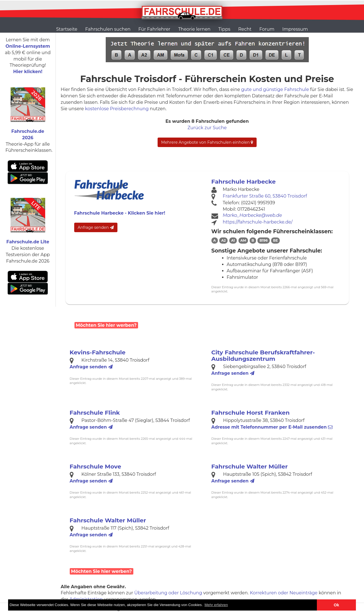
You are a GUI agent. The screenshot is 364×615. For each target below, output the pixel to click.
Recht (245, 29)
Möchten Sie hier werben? (106, 325)
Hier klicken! (28, 72)
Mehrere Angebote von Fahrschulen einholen (207, 142)
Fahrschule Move (96, 466)
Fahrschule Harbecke (244, 182)
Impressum (295, 29)
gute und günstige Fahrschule (275, 89)
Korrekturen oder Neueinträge (284, 593)
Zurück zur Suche (207, 128)
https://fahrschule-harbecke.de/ (258, 222)
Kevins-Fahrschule (98, 352)
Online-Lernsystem (28, 46)
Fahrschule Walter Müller (250, 466)
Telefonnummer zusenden (272, 427)
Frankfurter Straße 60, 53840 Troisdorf (265, 196)
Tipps (224, 29)
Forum (267, 29)
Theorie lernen (194, 29)
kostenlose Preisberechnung (117, 109)
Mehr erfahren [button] (216, 605)
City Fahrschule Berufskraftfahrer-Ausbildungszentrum (263, 355)
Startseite (67, 29)
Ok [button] (337, 605)
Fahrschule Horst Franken (251, 413)
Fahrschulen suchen (108, 29)
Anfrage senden (96, 227)
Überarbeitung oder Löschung (168, 593)
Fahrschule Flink (95, 413)
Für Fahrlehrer (154, 29)
